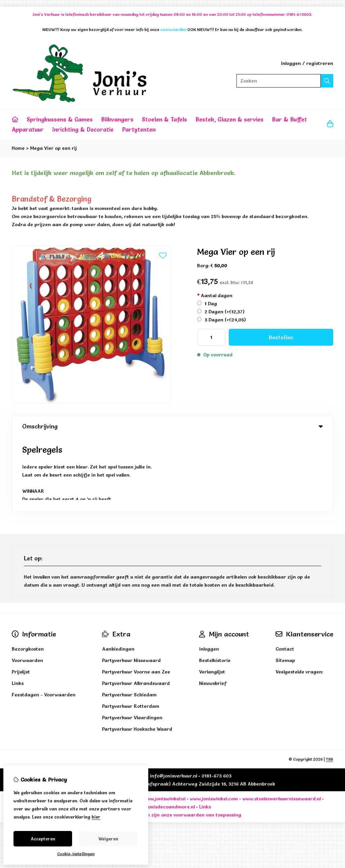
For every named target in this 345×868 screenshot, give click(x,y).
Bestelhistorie (215, 585)
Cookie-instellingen (76, 854)
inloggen (209, 574)
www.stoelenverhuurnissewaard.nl (281, 724)
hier (96, 817)
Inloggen (291, 63)
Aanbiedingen (118, 574)
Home (18, 148)
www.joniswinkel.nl (164, 724)
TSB (330, 684)
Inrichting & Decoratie (83, 129)
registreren (320, 63)
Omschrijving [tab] (172, 426)
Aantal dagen (215, 296)
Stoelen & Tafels (164, 119)
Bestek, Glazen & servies (229, 119)
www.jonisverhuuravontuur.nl (55, 724)
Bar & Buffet (289, 119)
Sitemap (285, 585)
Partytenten (139, 129)
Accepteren (43, 839)
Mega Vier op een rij (53, 148)
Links (205, 732)
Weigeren (108, 839)
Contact (285, 574)
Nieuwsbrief (213, 608)
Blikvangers (117, 119)
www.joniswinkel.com (214, 724)
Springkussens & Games (60, 119)
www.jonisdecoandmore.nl (165, 732)
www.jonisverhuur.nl (115, 724)
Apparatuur (28, 129)
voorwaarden (189, 740)
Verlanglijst (212, 597)
